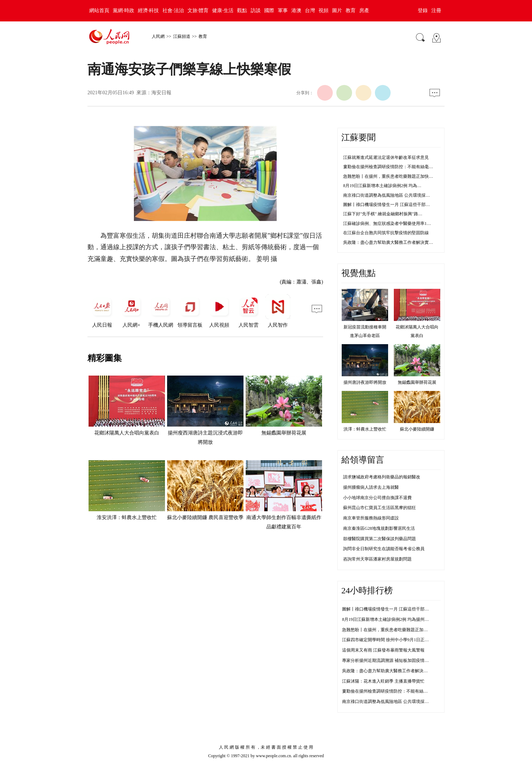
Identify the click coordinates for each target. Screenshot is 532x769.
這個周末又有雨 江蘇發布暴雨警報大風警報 (383, 650)
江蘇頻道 (182, 36)
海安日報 (161, 93)
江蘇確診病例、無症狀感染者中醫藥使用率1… (387, 223)
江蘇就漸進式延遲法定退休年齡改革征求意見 (386, 157)
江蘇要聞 (358, 137)
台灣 (310, 11)
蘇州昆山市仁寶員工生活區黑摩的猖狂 (380, 508)
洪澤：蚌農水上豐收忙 (365, 429)
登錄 (423, 11)
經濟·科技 (149, 11)
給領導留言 (363, 460)
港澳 (296, 11)
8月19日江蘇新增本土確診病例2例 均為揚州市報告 (390, 619)
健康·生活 (223, 11)
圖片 (337, 11)
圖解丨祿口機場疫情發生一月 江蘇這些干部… (387, 205)
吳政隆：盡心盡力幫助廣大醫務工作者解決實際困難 (391, 671)
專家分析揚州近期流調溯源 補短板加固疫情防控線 (390, 660)
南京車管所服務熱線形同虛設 (371, 518)
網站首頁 (99, 11)
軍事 (283, 11)
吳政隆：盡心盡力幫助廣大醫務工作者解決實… (388, 242)
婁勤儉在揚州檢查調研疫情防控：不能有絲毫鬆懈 (389, 691)
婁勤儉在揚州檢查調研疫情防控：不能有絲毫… (388, 167)
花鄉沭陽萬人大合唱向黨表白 (127, 433)
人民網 (158, 36)
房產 (364, 11)
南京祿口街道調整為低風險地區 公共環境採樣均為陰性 (394, 702)
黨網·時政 (124, 11)
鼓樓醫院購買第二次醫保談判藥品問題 (380, 539)
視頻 (323, 11)
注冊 (436, 11)
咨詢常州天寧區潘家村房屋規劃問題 (377, 559)
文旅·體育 (198, 11)
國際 (269, 11)
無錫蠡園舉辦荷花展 (284, 433)
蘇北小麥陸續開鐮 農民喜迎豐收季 (205, 517)
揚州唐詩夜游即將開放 (365, 382)
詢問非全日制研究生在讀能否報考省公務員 (384, 549)
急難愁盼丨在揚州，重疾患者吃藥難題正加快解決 (389, 630)
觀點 (242, 11)
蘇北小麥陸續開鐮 (417, 429)
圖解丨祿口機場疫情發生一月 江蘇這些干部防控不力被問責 (398, 609)
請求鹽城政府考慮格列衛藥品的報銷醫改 (382, 477)
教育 (351, 11)
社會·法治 (173, 11)
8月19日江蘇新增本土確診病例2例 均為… (382, 186)
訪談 (256, 11)
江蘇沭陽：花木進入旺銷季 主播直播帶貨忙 (383, 681)
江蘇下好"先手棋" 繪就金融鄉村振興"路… (383, 214)
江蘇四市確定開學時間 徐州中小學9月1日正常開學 (390, 640)
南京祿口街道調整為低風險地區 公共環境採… (387, 195)
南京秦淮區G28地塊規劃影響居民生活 (379, 528)
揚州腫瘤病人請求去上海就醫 (371, 487)
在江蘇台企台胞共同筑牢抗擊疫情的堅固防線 (386, 233)
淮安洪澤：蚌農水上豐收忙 (127, 517)
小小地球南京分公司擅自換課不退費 (377, 498)
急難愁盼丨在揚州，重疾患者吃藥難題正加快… (388, 176)
